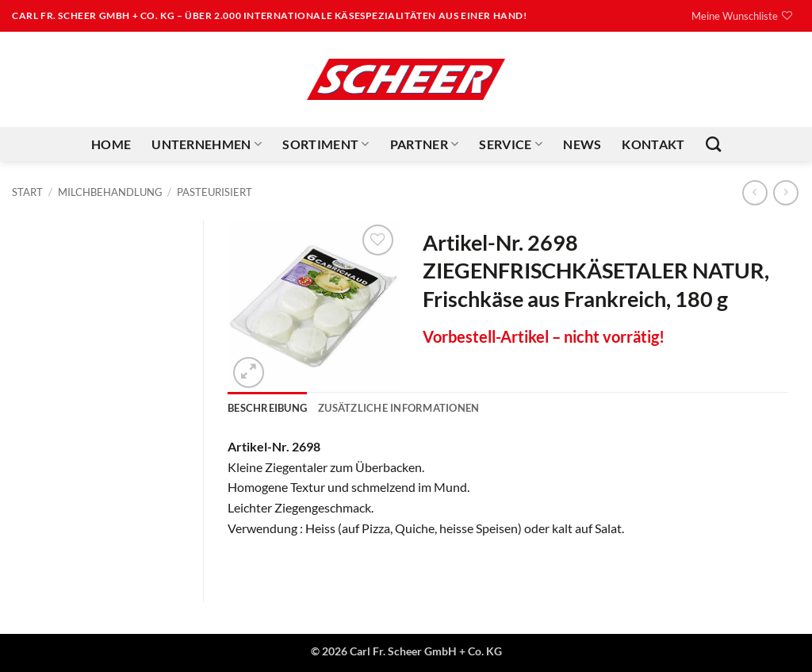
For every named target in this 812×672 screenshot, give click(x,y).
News (582, 144)
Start (27, 192)
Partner (425, 144)
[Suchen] (713, 144)
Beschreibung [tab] (267, 408)
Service (511, 144)
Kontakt (653, 144)
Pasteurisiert (214, 192)
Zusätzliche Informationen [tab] (398, 408)
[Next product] (755, 192)
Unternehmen (207, 144)
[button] (249, 372)
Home (111, 144)
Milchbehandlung (110, 192)
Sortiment (326, 144)
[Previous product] (785, 192)
